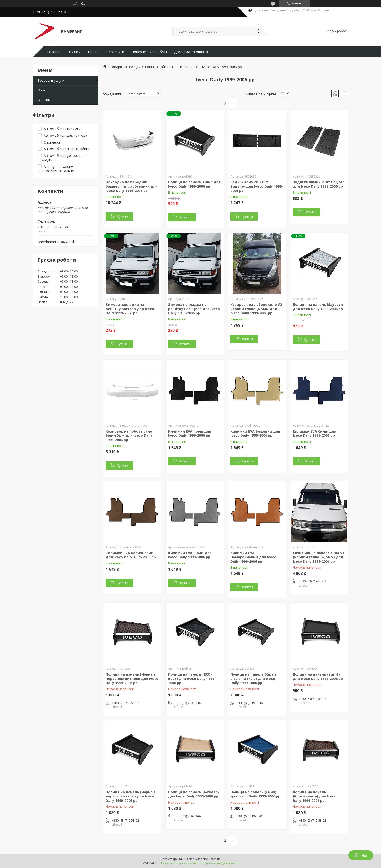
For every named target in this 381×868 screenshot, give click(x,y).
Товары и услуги (51, 80)
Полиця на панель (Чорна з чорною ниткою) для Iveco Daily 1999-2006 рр (131, 796)
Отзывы (44, 100)
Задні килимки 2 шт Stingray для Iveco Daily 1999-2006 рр (257, 186)
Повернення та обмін (149, 52)
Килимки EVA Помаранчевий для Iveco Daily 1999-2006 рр (253, 557)
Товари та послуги (125, 67)
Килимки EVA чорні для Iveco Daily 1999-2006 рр (190, 433)
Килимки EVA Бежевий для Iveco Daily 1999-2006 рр (255, 433)
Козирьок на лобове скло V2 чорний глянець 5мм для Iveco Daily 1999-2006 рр (256, 309)
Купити (122, 216)
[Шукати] (259, 32)
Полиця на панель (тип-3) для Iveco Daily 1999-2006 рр (318, 676)
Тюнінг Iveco (188, 67)
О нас (42, 90)
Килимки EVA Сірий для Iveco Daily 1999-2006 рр (190, 555)
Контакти (116, 52)
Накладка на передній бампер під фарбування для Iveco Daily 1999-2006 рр (132, 186)
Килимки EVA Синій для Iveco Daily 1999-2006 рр (315, 433)
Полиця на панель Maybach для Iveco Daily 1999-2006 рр (318, 307)
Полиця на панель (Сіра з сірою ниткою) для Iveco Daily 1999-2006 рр (253, 678)
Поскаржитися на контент (179, 863)
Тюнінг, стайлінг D (159, 67)
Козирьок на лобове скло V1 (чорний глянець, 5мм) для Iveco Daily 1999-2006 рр (319, 557)
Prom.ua (215, 859)
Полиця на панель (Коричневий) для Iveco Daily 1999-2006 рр (315, 796)
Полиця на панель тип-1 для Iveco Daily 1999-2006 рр (194, 184)
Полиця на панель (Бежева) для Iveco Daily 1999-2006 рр (194, 794)
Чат (361, 855)
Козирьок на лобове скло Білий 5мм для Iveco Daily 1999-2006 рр (129, 435)
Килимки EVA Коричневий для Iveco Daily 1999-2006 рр (131, 555)
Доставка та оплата (191, 52)
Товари (75, 52)
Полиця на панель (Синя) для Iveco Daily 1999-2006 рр (255, 794)
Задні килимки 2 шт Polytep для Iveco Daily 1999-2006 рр (319, 184)
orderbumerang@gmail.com (59, 242)
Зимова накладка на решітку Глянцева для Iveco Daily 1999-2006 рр (194, 309)
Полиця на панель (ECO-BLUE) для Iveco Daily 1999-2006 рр (192, 678)
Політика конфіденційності (220, 863)
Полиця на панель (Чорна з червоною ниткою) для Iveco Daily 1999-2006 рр (132, 678)
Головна (54, 52)
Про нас (95, 52)
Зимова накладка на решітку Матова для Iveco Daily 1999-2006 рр (130, 309)
